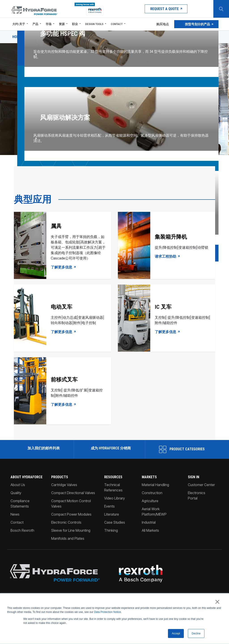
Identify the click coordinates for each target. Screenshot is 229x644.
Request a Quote (166, 9)
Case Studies (115, 522)
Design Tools (94, 24)
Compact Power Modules (71, 514)
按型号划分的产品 (196, 24)
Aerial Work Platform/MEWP (154, 512)
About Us (18, 485)
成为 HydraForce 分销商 (110, 448)
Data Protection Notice (108, 612)
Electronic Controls (66, 522)
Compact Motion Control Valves (71, 504)
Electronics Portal (197, 495)
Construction (152, 493)
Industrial (149, 522)
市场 (49, 24)
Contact (117, 24)
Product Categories (182, 449)
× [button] (217, 602)
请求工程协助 (168, 257)
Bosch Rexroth (22, 530)
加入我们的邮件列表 (43, 448)
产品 (35, 24)
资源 (62, 24)
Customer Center (201, 485)
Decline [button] (196, 633)
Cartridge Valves (64, 485)
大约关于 (19, 24)
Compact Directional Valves (73, 493)
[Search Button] (221, 9)
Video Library (114, 498)
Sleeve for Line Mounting (71, 530)
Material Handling (155, 485)
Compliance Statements (20, 504)
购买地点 (162, 24)
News (15, 514)
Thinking (111, 530)
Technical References (113, 487)
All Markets (150, 530)
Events (109, 506)
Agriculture (150, 501)
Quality (16, 493)
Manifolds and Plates (68, 538)
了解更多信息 (64, 267)
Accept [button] (176, 633)
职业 (75, 24)
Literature (112, 514)
